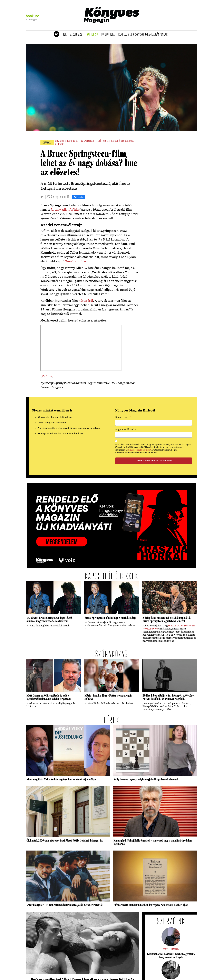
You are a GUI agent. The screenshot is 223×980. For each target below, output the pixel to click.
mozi (123, 141)
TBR (66, 35)
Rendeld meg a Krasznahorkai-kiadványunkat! (144, 35)
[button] (27, 34)
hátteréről (86, 301)
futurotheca (109, 35)
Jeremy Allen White (65, 210)
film (82, 141)
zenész (63, 144)
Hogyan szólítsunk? (126, 430)
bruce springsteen (62, 141)
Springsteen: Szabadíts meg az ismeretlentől (102, 141)
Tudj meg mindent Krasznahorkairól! (161, 27)
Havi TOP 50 (93, 35)
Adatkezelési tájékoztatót (140, 450)
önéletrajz (75, 141)
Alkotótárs (77, 35)
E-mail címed (123, 418)
